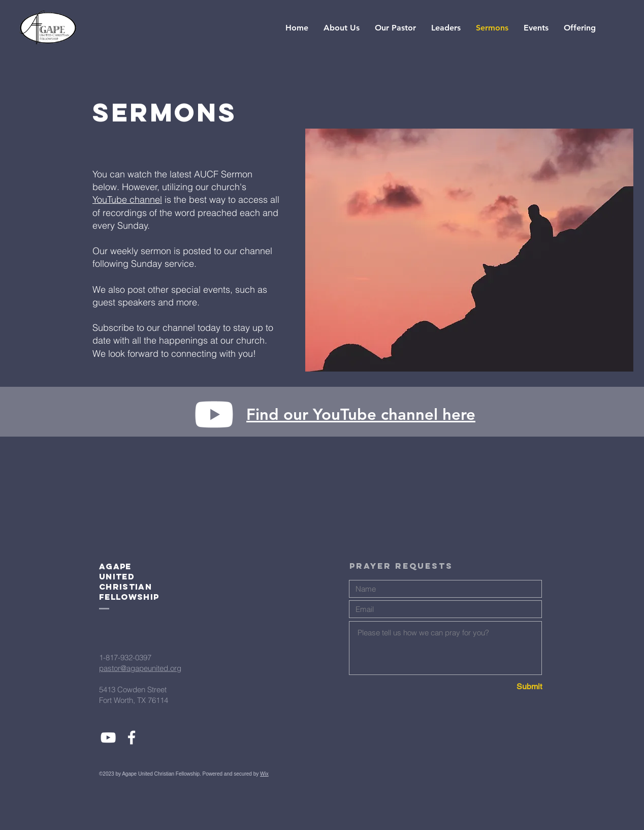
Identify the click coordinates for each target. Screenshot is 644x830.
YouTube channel (127, 199)
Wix (264, 774)
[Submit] (506, 687)
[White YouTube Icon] (108, 737)
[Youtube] (214, 414)
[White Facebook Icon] (132, 737)
